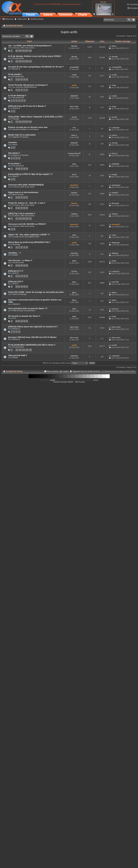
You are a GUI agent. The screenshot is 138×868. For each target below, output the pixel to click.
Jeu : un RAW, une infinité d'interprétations (29, 46)
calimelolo (116, 128)
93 (22, 265)
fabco (114, 46)
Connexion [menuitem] (134, 4)
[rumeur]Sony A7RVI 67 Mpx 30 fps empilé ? (30, 174)
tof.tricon (115, 309)
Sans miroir (74, 106)
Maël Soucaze (80, 382)
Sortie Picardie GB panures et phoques (27, 85)
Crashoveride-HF (74, 153)
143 (30, 350)
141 (24, 350)
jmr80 (74, 85)
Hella (114, 85)
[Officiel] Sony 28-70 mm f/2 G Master (26, 106)
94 (24, 265)
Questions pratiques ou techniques (25, 129)
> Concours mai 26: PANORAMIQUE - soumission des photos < (57, 4)
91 (17, 265)
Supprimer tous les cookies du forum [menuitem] (86, 371)
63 (19, 321)
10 (27, 247)
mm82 (74, 75)
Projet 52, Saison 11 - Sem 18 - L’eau (26, 203)
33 (17, 287)
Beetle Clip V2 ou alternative (22, 135)
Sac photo (13, 153)
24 (24, 208)
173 (24, 122)
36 (24, 287)
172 (20, 122)
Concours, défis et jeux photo (23, 48)
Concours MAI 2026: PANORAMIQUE (26, 185)
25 (17, 169)
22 (19, 208)
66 (27, 321)
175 (30, 122)
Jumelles (13, 142)
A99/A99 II (16, 304)
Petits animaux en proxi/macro (24, 311)
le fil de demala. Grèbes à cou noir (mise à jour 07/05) (34, 56)
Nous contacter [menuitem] (53, 371)
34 (19, 287)
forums (96, 380)
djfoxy (74, 292)
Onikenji (74, 214)
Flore (14, 318)
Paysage (16, 119)
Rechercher (129, 20)
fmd (74, 128)
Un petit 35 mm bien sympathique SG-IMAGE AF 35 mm (35, 67)
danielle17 (74, 185)
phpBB (53, 380)
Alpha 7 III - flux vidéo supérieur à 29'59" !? (29, 235)
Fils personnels (18, 58)
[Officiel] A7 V (15, 271)
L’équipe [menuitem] (66, 371)
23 (22, 208)
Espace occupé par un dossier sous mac (28, 127)
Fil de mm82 (14, 74)
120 (27, 219)
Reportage (16, 244)
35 (22, 287)
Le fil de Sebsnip (16, 96)
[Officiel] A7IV (15, 282)
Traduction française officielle (63, 382)
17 (27, 197)
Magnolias (116, 243)
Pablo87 (74, 193)
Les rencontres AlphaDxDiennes (25, 87)
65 (24, 321)
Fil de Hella (14, 164)
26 (19, 169)
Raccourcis (9, 19)
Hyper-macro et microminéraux (23, 192)
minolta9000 (74, 67)
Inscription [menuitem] (134, 8)
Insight (114, 175)
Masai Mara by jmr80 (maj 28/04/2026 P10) (28, 242)
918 (30, 51)
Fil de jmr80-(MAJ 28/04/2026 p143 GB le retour (31, 345)
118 (27, 61)
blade (74, 261)
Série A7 (16, 176)
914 (17, 51)
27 (22, 169)
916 (24, 51)
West (74, 309)
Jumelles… (14, 253)
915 (20, 51)
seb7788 (115, 282)
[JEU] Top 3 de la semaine (21, 213)
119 (30, 61)
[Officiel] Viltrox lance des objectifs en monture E (32, 327)
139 (17, 350)
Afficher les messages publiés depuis (65, 363)
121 (30, 219)
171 (17, 122)
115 (17, 61)
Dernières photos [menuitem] (37, 19)
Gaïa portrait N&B (17, 355)
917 (27, 51)
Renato (74, 203)
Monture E (16, 69)
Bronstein (116, 203)
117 (24, 61)
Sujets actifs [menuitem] (22, 19)
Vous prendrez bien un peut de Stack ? (27, 308)
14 (24, 79)
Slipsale (74, 46)
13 (22, 79)
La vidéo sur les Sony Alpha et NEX (26, 237)
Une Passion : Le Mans (19, 260)
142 (27, 350)
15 (27, 79)
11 (17, 79)
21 (17, 208)
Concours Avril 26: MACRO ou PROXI (26, 224)
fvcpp (114, 106)
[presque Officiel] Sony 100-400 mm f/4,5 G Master (32, 337)
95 (27, 265)
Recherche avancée (133, 20)
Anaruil (115, 214)
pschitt (74, 117)
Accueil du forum (14, 371)
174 (27, 122)
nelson (114, 135)
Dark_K (74, 135)
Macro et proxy (18, 194)
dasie (74, 316)
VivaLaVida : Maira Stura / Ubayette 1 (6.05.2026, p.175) (35, 117)
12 (19, 79)
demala (74, 57)
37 (27, 287)
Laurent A (116, 271)
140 (20, 350)
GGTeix (74, 271)
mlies (74, 235)
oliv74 (74, 175)
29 (27, 169)
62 (17, 321)
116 (20, 61)
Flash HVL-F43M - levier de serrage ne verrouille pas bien (36, 292)
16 (24, 197)
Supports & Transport (20, 137)
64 (22, 321)
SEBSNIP (74, 96)
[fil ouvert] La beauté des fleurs (23, 316)
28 (24, 169)
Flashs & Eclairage (19, 294)
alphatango (116, 185)
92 (19, 265)
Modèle (15, 255)
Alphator (115, 253)
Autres (15, 145)
